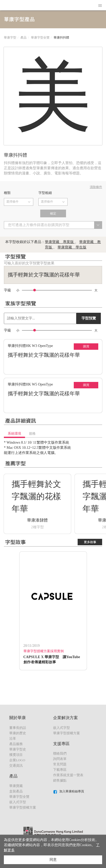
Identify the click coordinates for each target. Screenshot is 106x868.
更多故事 (90, 542)
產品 (23, 38)
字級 (7, 290)
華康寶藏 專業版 (60, 242)
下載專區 (60, 770)
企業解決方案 (66, 718)
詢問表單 (60, 759)
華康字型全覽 (40, 38)
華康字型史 (18, 749)
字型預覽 (89, 318)
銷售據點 (60, 780)
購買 (86, 346)
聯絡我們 (60, 753)
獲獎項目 (16, 755)
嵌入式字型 (18, 802)
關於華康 (18, 718)
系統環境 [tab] (14, 433)
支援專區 (61, 744)
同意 (53, 860)
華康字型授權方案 (23, 807)
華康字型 (10, 38)
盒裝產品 (16, 791)
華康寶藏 (16, 786)
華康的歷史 (18, 733)
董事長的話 (18, 728)
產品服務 (16, 744)
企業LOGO (17, 760)
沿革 (13, 739)
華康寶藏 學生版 (72, 247)
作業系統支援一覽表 (68, 775)
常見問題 (60, 764)
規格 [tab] (32, 433)
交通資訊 (16, 766)
